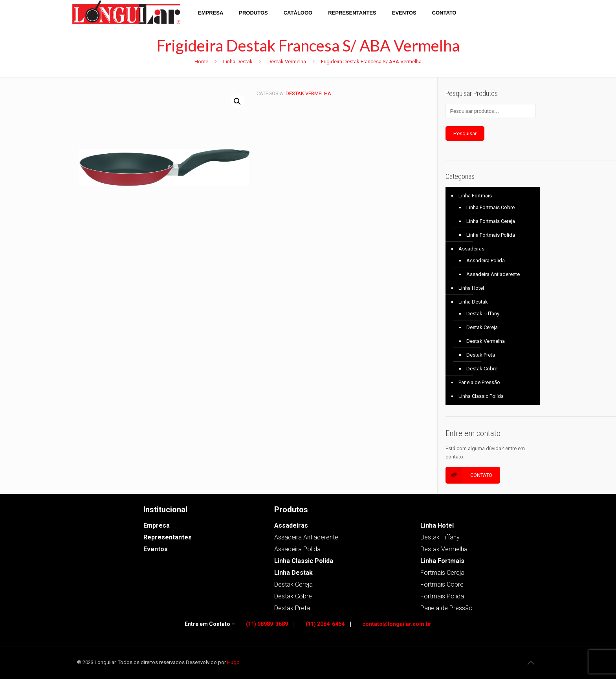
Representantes (168, 537)
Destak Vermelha (287, 62)
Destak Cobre (482, 369)
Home (201, 62)
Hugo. (234, 662)
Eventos (156, 549)
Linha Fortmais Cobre (490, 207)
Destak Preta (481, 355)
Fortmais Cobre (442, 584)
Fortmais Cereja (442, 573)
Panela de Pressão (479, 382)
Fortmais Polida (442, 596)
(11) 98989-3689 (267, 624)
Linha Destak (238, 62)
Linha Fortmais (475, 196)
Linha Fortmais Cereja (491, 221)
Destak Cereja (482, 327)
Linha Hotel (471, 288)
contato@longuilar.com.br (397, 624)
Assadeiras (471, 249)
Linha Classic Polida (481, 396)
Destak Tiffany (483, 314)
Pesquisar (465, 133)
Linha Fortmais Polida (491, 235)
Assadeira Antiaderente (493, 274)
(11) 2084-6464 (325, 624)
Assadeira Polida (486, 260)
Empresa (157, 525)
